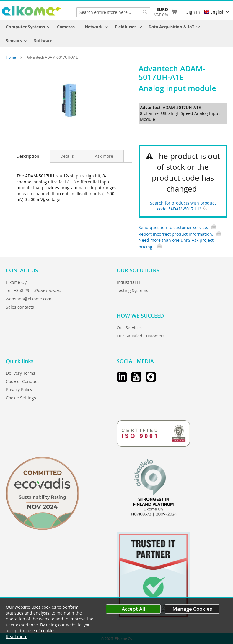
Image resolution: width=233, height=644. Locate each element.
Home (11, 57)
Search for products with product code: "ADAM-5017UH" (183, 206)
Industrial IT (129, 282)
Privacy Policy (19, 389)
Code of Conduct (22, 381)
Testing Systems (132, 290)
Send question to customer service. (177, 227)
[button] (217, 12)
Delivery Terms (21, 373)
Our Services (129, 328)
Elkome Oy (16, 282)
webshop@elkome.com (29, 299)
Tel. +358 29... (34, 290)
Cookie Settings (21, 398)
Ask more (104, 156)
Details (67, 156)
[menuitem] (26, 27)
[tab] (28, 156)
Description (28, 156)
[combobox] (113, 12)
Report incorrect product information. (180, 234)
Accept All (133, 609)
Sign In (193, 12)
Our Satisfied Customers (141, 336)
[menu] (116, 34)
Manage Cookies (192, 609)
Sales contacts (20, 307)
